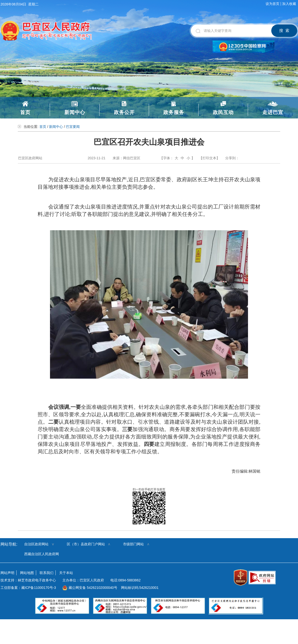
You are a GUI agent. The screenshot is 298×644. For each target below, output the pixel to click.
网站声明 (7, 573)
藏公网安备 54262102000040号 (90, 588)
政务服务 (174, 112)
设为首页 (273, 4)
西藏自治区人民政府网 (42, 554)
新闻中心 (75, 112)
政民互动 (223, 112)
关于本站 (66, 573)
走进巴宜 (273, 112)
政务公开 (124, 112)
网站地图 (27, 573)
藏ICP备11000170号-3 (39, 588)
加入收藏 (289, 4)
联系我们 (47, 573)
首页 (25, 112)
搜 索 (284, 31)
